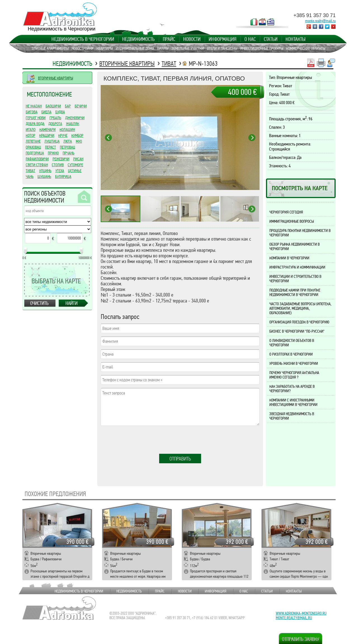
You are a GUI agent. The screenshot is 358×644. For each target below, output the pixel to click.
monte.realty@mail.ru (320, 21)
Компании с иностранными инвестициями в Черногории (293, 402)
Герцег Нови (36, 118)
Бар (68, 106)
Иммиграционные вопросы (292, 221)
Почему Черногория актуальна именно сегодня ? (294, 375)
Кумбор (77, 135)
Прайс (169, 39)
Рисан (78, 159)
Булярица (63, 177)
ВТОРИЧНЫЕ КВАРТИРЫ (56, 78)
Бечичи (81, 106)
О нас (250, 39)
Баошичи (53, 106)
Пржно (53, 153)
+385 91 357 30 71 (315, 15)
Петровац (68, 147)
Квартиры (105, 48)
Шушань (44, 177)
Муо (79, 141)
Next (252, 138)
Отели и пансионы (222, 48)
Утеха (60, 171)
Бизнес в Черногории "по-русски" (297, 331)
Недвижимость (138, 39)
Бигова (32, 112)
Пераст (50, 147)
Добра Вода (35, 124)
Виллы (163, 48)
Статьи (271, 39)
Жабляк (73, 124)
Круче (63, 135)
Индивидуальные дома (135, 48)
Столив (58, 165)
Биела (46, 112)
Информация (222, 39)
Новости (192, 39)
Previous (108, 138)
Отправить (180, 459)
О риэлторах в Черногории (291, 354)
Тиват (169, 64)
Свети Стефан (37, 165)
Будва (60, 112)
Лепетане (33, 141)
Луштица (52, 141)
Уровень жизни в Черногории (294, 363)
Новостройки (83, 48)
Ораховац (33, 147)
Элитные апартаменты (50, 48)
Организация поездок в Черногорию (299, 322)
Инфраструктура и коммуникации (297, 267)
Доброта (55, 124)
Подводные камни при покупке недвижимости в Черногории (295, 292)
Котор (30, 135)
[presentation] (143, 440)
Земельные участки (188, 48)
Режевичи (61, 159)
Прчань (69, 153)
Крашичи (47, 135)
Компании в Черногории (289, 258)
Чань (30, 177)
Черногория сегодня (286, 212)
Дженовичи (75, 118)
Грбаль (55, 118)
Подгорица (35, 153)
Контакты (295, 39)
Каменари (48, 130)
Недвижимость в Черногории (83, 39)
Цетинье (75, 171)
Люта (68, 141)
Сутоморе (75, 165)
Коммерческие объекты (306, 48)
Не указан (34, 106)
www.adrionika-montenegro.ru (301, 613)
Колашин (67, 130)
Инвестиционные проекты (262, 48)
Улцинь (45, 171)
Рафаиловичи (37, 159)
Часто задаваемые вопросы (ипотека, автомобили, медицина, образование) (300, 308)
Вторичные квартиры (127, 64)
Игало (31, 130)
